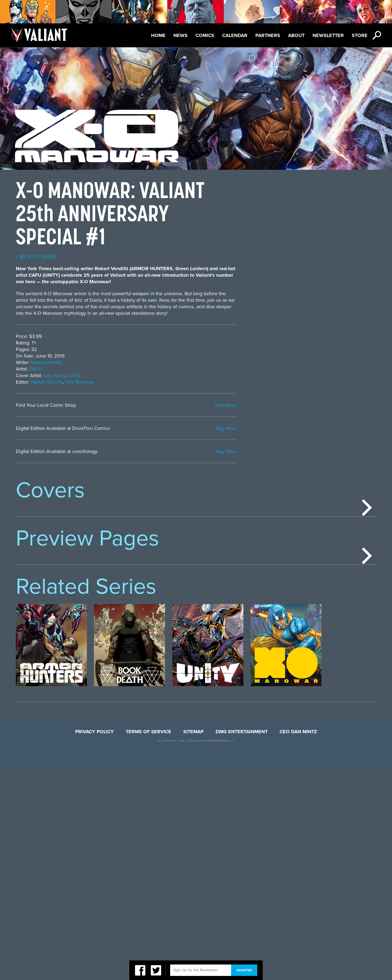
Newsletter (328, 35)
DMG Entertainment (242, 942)
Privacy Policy (94, 942)
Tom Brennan (220, 382)
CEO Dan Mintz (298, 942)
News (180, 35)
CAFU (176, 369)
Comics (205, 35)
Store (360, 35)
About (296, 35)
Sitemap (193, 942)
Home (158, 35)
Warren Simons (187, 382)
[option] (51, 558)
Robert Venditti (187, 362)
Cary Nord (195, 375)
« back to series (177, 257)
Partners (268, 35)
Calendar (235, 35)
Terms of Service (148, 942)
